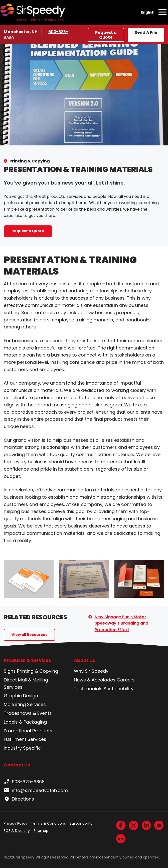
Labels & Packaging (25, 722)
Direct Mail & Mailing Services (26, 683)
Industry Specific (22, 748)
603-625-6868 (24, 782)
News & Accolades (95, 680)
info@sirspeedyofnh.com (36, 791)
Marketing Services (25, 704)
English (148, 12)
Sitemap (41, 831)
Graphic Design (21, 696)
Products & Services (27, 660)
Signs (10, 671)
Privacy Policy (16, 823)
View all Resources (29, 635)
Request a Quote (106, 35)
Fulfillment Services (25, 739)
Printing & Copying (30, 161)
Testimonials (88, 689)
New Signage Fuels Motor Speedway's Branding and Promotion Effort (121, 623)
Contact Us (17, 765)
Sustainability (119, 689)
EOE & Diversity (17, 831)
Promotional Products (28, 731)
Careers (126, 680)
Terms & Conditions (48, 823)
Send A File (146, 32)
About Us (85, 660)
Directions (19, 799)
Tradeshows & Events (28, 713)
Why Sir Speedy (91, 671)
